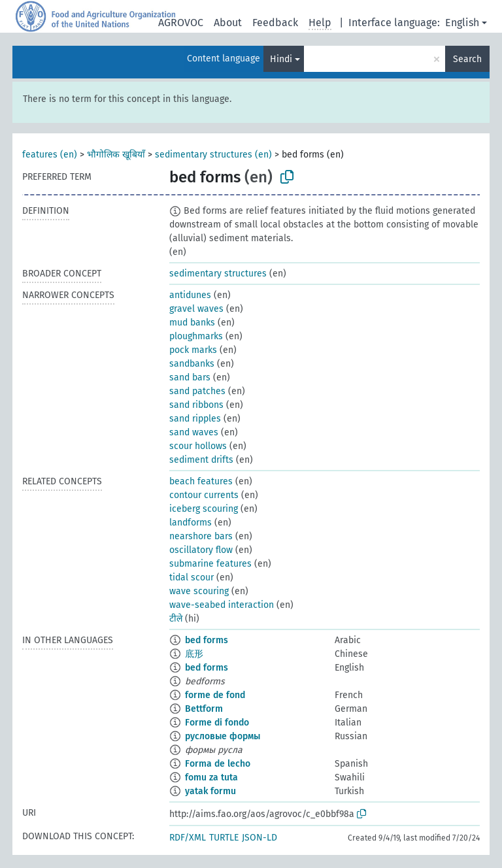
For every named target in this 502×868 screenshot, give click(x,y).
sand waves (194, 432)
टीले (176, 619)
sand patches (197, 391)
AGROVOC (181, 23)
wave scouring (199, 591)
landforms (191, 523)
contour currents (204, 495)
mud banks (192, 323)
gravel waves (196, 309)
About (228, 23)
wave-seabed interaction (222, 605)
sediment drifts (201, 460)
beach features (201, 481)
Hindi (281, 59)
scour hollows (198, 446)
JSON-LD (259, 838)
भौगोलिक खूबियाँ (116, 155)
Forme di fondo (217, 723)
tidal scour (192, 577)
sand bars (190, 377)
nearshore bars (201, 536)
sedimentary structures (218, 274)
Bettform (204, 709)
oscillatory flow (201, 550)
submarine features (210, 564)
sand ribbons (196, 405)
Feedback (275, 23)
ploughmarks (196, 336)
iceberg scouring (204, 509)
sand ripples (195, 419)
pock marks (193, 350)
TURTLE (224, 838)
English (462, 23)
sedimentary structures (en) (213, 155)
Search (467, 59)
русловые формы (223, 736)
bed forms (207, 640)
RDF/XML (188, 838)
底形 (194, 654)
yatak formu (210, 791)
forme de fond (215, 695)
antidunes (190, 295)
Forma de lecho (218, 764)
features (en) (50, 155)
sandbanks (192, 364)
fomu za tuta (211, 777)
